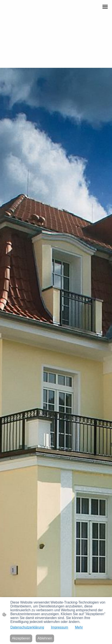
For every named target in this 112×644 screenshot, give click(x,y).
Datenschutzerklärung (27, 627)
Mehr (79, 627)
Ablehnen (45, 638)
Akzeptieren (21, 638)
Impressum (60, 627)
